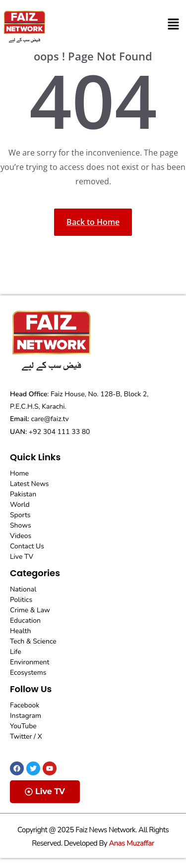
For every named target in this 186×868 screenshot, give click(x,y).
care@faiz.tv (50, 419)
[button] (174, 24)
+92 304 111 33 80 (60, 432)
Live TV (45, 791)
